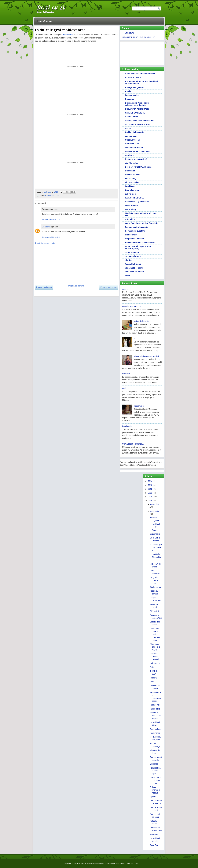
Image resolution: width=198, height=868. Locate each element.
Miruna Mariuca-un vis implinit (146, 356)
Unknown (48, 192)
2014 (150, 481)
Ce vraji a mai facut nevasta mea (140, 121)
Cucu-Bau (154, 845)
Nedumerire (155, 733)
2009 (150, 501)
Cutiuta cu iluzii (132, 144)
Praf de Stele (131, 235)
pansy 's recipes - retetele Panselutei (142, 223)
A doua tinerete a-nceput (155, 790)
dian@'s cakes (132, 163)
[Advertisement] (56, 264)
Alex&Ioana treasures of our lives (140, 74)
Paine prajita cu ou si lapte (155, 771)
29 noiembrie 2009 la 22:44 (51, 219)
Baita (152, 667)
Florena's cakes (132, 182)
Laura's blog (131, 209)
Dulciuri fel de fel (133, 175)
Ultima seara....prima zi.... (133, 444)
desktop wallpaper (113, 863)
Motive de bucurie (141, 321)
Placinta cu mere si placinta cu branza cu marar (155, 634)
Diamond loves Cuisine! (136, 159)
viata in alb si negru (134, 268)
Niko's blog (130, 219)
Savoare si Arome (133, 256)
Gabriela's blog (132, 190)
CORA (128, 128)
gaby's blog (130, 194)
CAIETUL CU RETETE (135, 113)
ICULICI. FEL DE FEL (135, 198)
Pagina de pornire (44, 21)
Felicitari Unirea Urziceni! (155, 657)
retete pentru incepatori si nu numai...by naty (138, 247)
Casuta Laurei (131, 117)
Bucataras (130, 99)
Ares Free (134, 863)
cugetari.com (131, 136)
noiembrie (154, 511)
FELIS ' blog (131, 178)
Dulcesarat (130, 171)
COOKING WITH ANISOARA (138, 124)
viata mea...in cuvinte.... (136, 272)
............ (125, 289)
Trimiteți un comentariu (45, 243)
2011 (150, 493)
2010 (150, 497)
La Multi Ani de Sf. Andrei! (155, 527)
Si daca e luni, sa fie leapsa (155, 716)
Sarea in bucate (132, 252)
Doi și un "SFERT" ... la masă (138, 167)
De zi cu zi (51, 7)
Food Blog (130, 186)
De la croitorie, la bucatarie (137, 151)
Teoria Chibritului (133, 264)
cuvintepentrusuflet (134, 148)
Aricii (152, 682)
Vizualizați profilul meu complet (138, 37)
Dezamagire (155, 534)
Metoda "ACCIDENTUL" (132, 306)
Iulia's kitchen (131, 206)
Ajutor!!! (153, 797)
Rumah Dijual (125, 863)
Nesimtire (126, 374)
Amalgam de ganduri (135, 87)
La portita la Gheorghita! (156, 557)
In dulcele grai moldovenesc (156, 547)
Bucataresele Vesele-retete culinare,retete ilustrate (137, 104)
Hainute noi (155, 705)
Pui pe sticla (155, 709)
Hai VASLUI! (155, 663)
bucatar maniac (132, 95)
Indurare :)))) (139, 406)
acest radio (68, 35)
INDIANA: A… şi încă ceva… (138, 202)
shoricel (129, 260)
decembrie (155, 504)
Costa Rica (100, 863)
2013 (150, 485)
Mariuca (126, 388)
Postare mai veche (109, 287)
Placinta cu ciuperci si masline (155, 647)
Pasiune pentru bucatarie (137, 227)
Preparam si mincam (134, 239)
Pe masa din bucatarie (135, 231)
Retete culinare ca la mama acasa (140, 242)
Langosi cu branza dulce (154, 580)
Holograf (153, 678)
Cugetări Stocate (133, 140)
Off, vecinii (154, 611)
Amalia (128, 91)
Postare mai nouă (44, 287)
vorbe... (128, 276)
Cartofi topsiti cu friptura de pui (155, 780)
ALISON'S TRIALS (133, 78)
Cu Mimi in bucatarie (134, 132)
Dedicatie (154, 764)
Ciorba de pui (156, 587)
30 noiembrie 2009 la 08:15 (51, 237)
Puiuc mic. (154, 834)
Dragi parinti (127, 426)
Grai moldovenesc (52, 196)
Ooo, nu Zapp (156, 729)
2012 (150, 489)
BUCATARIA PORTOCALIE (137, 109)
